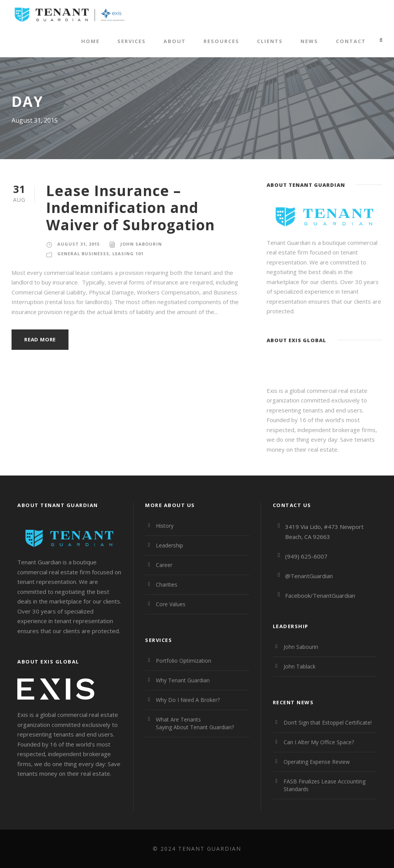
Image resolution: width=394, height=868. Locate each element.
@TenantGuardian (309, 576)
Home (90, 41)
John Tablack (300, 666)
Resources (221, 41)
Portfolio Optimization (184, 661)
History (165, 526)
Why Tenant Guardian (183, 680)
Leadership (169, 545)
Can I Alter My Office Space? (319, 742)
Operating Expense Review (317, 762)
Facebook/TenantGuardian (320, 595)
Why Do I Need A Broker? (188, 700)
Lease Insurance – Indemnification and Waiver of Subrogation (130, 208)
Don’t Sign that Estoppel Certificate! (328, 723)
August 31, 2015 (78, 244)
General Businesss (83, 254)
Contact (351, 41)
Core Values (171, 604)
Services (132, 41)
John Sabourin (141, 244)
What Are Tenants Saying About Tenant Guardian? (195, 723)
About (175, 41)
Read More (40, 339)
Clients (270, 41)
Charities (167, 584)
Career (164, 565)
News (309, 41)
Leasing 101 (128, 254)
